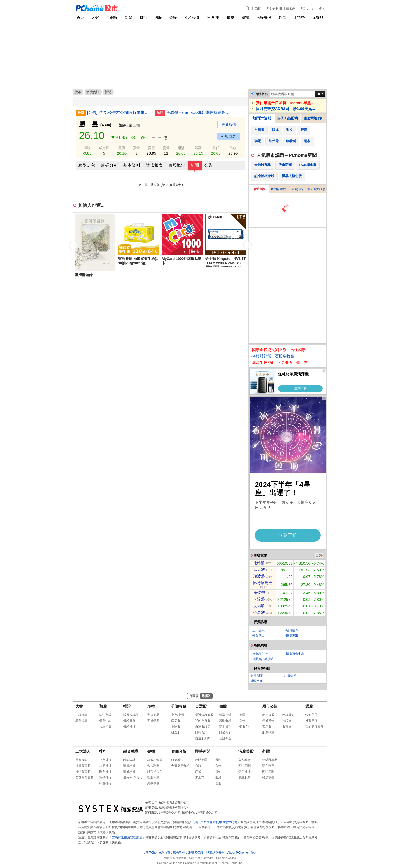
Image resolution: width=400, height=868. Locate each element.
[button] (247, 245)
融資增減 (129, 766)
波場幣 (259, 606)
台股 (198, 766)
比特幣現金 (263, 583)
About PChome (238, 853)
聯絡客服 (257, 681)
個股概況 (177, 165)
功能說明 (291, 676)
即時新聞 (203, 751)
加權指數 (81, 715)
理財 (218, 783)
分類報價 (192, 17)
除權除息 (289, 715)
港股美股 (264, 17)
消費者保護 (196, 853)
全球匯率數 (270, 760)
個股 (223, 706)
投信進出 (292, 635)
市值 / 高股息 (287, 118)
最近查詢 (259, 189)
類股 (173, 17)
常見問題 (257, 676)
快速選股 (311, 715)
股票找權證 (131, 715)
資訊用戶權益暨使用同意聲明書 (216, 822)
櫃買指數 (81, 721)
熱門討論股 (262, 118)
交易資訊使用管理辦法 (127, 837)
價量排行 (297, 189)
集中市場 (105, 715)
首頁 (80, 17)
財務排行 (105, 772)
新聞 (258, 8)
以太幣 (259, 570)
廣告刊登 (179, 853)
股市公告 (270, 706)
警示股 (267, 727)
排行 (143, 17)
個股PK (213, 17)
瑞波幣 (259, 576)
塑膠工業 (126, 125)
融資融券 (292, 630)
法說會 (287, 721)
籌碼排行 (105, 777)
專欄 (151, 751)
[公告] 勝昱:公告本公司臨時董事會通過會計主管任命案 (119, 112)
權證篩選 (129, 721)
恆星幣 (259, 612)
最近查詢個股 (204, 715)
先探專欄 (153, 783)
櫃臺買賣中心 (295, 654)
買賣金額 (81, 760)
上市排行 (105, 760)
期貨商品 (153, 715)
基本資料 (132, 165)
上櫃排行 (105, 766)
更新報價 (229, 125)
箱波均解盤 (155, 760)
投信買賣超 (83, 772)
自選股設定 (203, 727)
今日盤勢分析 (180, 766)
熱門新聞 (201, 760)
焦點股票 (244, 777)
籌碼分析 (109, 165)
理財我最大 (155, 777)
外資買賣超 (83, 766)
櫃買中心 (105, 721)
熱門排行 (244, 772)
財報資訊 (201, 732)
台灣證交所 (260, 654)
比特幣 (299, 17)
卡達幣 (259, 599)
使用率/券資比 (133, 777)
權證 (230, 17)
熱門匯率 (268, 766)
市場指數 (105, 727)
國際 (218, 760)
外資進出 (258, 635)
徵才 (254, 853)
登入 (322, 8)
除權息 (318, 17)
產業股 (176, 721)
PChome (307, 8)
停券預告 (268, 721)
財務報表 (154, 165)
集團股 (176, 727)
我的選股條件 (315, 727)
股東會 (287, 727)
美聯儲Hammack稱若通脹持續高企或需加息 (198, 112)
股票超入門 (155, 772)
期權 (245, 17)
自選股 (112, 17)
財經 (218, 777)
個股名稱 (261, 94)
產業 (198, 772)
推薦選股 (311, 721)
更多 (318, 555)
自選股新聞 (203, 738)
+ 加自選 (229, 136)
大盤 (95, 17)
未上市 (200, 777)
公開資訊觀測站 (263, 659)
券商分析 (179, 751)
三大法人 (258, 630)
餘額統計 (129, 760)
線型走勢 (87, 165)
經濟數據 (268, 777)
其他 (218, 772)
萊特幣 (259, 592)
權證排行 (129, 727)
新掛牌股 (268, 715)
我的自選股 (278, 189)
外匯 (282, 17)
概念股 (176, 732)
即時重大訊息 (316, 189)
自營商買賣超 (84, 777)
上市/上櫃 (178, 715)
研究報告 (177, 760)
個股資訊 (93, 92)
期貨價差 (153, 721)
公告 (209, 165)
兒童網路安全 (215, 853)
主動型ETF (313, 118)
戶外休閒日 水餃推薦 (281, 8)
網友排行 (105, 783)
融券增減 (129, 772)
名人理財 (153, 766)
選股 (158, 17)
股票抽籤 (268, 732)
